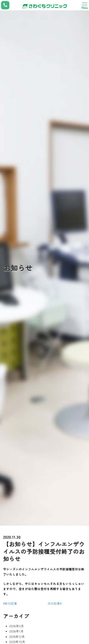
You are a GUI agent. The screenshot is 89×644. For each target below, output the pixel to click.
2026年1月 (17, 631)
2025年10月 (17, 642)
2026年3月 (17, 626)
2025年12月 (17, 637)
